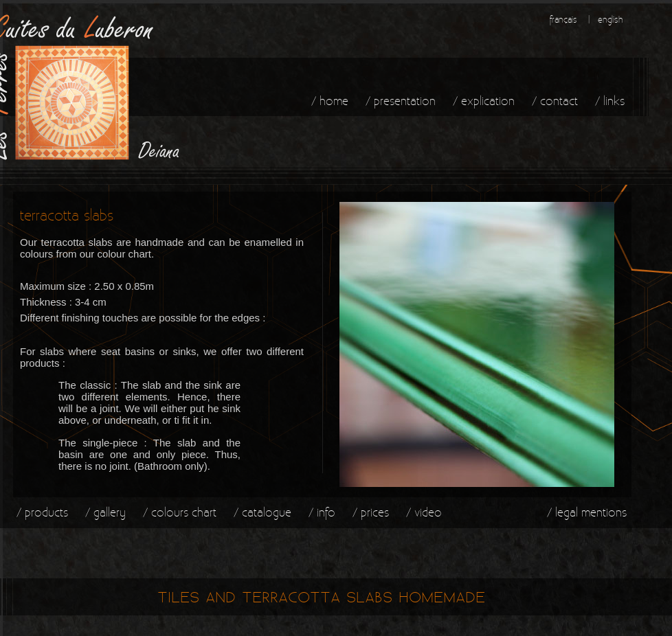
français (563, 20)
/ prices (371, 512)
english (611, 20)
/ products (42, 512)
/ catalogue (262, 512)
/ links (610, 101)
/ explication (484, 101)
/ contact (555, 101)
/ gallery (105, 512)
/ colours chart (180, 512)
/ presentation (401, 101)
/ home (330, 101)
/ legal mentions (587, 512)
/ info (322, 512)
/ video (424, 512)
